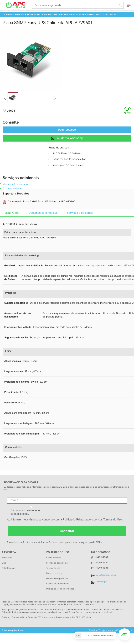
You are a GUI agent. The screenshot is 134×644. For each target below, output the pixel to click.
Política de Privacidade (77, 527)
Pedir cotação (67, 137)
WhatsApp (102, 589)
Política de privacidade (13, 638)
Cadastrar (67, 538)
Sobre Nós (7, 565)
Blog (4, 570)
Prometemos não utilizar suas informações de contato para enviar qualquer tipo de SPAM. (55, 550)
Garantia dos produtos (57, 586)
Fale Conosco (8, 575)
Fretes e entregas (55, 580)
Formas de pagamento (57, 570)
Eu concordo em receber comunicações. (31, 518)
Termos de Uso (113, 527)
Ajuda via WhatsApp (67, 145)
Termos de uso (53, 575)
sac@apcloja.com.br (106, 582)
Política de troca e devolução (60, 596)
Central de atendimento (58, 591)
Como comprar (54, 565)
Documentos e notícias (43, 220)
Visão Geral (12, 220)
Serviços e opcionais (80, 220)
